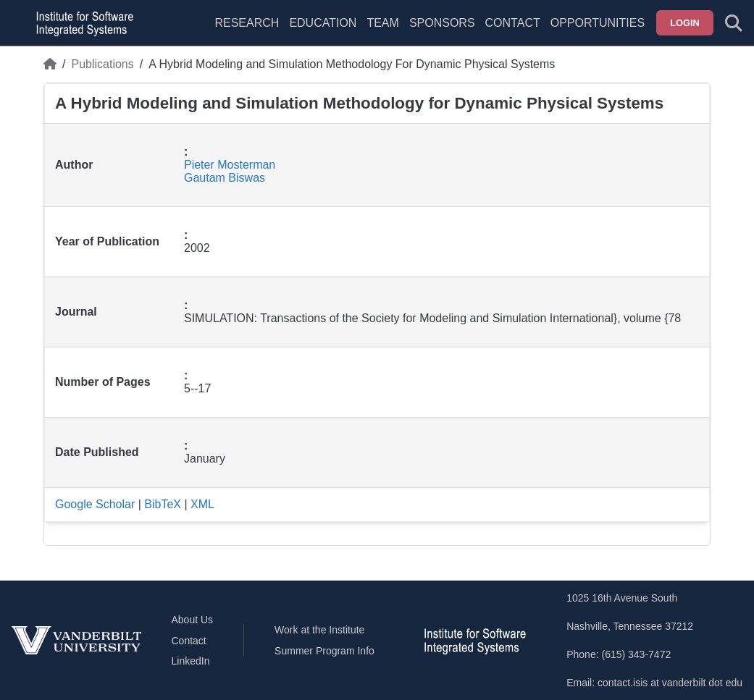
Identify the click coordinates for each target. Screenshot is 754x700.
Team (382, 23)
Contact (513, 23)
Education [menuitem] (323, 23)
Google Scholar (95, 504)
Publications (102, 64)
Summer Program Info (324, 651)
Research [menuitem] (247, 23)
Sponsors (442, 23)
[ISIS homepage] (81, 23)
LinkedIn (191, 661)
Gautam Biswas (225, 178)
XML (202, 504)
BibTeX (163, 504)
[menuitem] (382, 32)
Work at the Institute (319, 630)
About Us (193, 620)
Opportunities (598, 23)
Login (685, 23)
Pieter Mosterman (230, 165)
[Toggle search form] (734, 23)
